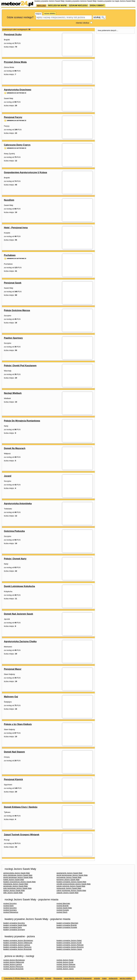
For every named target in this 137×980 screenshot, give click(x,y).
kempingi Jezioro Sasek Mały (68, 880)
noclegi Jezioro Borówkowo (14, 960)
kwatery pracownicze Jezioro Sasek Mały (19, 882)
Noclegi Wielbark (13, 393)
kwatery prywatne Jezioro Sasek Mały (71, 882)
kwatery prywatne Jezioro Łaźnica (17, 945)
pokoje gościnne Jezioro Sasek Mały (71, 886)
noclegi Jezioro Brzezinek (13, 969)
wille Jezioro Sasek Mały (13, 893)
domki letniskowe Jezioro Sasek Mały (18, 877)
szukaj (99, 17)
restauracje (113, 978)
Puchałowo (10, 255)
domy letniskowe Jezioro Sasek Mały (18, 875)
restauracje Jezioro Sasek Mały (69, 888)
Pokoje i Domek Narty (15, 559)
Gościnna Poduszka (14, 531)
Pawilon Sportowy (13, 338)
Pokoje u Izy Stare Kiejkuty (18, 724)
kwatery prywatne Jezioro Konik (69, 943)
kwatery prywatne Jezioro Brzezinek (17, 949)
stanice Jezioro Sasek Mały (14, 890)
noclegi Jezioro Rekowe (66, 964)
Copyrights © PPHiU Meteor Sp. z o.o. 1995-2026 (23, 978)
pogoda (97, 978)
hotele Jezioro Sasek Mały (14, 880)
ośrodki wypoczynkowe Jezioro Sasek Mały (74, 884)
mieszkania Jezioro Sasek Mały (16, 884)
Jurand (8, 476)
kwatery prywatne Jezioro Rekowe (70, 945)
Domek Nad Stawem (14, 752)
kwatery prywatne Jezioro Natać (69, 940)
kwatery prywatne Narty (13, 927)
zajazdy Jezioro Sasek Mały (67, 893)
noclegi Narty (8, 906)
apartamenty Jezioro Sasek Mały (69, 873)
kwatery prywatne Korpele (67, 927)
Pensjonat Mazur (13, 669)
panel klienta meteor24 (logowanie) (78, 978)
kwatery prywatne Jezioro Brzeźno (70, 947)
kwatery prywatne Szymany (14, 930)
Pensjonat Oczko (13, 34)
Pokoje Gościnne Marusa (17, 310)
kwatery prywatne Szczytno (14, 923)
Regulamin (58, 978)
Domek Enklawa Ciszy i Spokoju (21, 807)
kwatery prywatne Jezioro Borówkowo (18, 940)
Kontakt (48, 978)
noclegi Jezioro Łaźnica (12, 964)
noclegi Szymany (10, 910)
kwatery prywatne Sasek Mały (15, 925)
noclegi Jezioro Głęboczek (14, 962)
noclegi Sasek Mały (64, 908)
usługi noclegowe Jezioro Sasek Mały (71, 890)
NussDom (9, 200)
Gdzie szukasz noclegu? (20, 17)
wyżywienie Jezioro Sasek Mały (69, 877)
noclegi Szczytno (10, 903)
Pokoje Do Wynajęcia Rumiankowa (22, 421)
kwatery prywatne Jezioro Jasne (69, 949)
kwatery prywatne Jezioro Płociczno (17, 947)
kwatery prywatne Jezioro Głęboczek (18, 943)
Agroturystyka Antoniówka (18, 504)
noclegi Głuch (62, 912)
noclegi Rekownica (11, 912)
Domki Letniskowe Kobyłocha (19, 586)
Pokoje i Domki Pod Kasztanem (20, 366)
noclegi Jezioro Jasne (65, 969)
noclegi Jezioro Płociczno (13, 967)
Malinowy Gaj (11, 697)
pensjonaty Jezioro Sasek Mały (16, 886)
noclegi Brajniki (62, 906)
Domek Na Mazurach (15, 448)
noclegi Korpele (63, 910)
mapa (104, 978)
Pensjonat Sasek (13, 283)
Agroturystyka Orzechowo (18, 90)
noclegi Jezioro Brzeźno (66, 967)
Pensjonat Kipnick (13, 779)
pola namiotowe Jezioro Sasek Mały (17, 888)
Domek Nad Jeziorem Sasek (19, 614)
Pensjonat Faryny (13, 117)
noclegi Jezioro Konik (65, 962)
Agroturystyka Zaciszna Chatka (20, 641)
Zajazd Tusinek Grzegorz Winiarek (22, 835)
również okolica (82, 23)
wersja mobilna (126, 978)
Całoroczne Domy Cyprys (17, 145)
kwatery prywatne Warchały (67, 923)
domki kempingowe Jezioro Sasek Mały (72, 875)
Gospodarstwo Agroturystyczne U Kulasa (25, 172)
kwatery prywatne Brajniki (67, 925)
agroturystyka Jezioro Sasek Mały (17, 873)
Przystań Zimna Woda (15, 62)
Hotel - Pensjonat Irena (16, 228)
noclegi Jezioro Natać (65, 960)
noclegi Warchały (63, 903)
